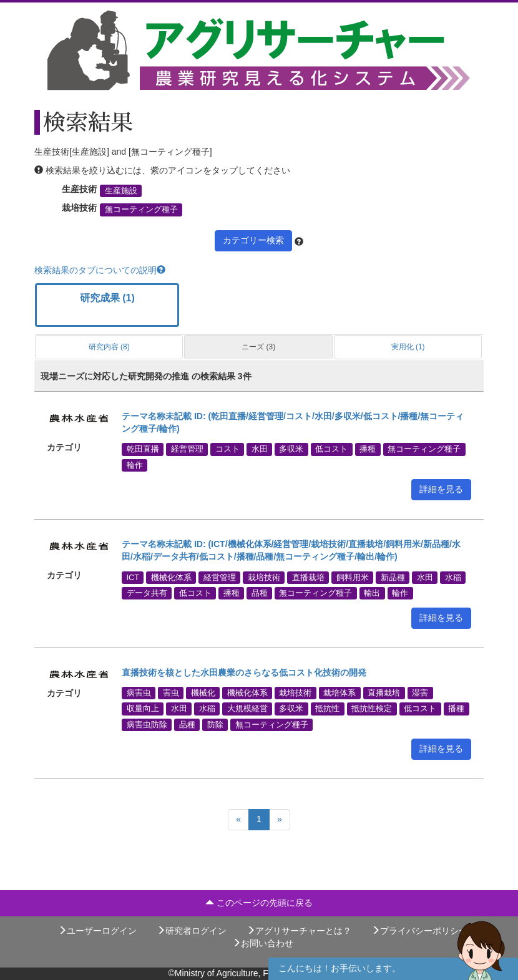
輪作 (135, 465)
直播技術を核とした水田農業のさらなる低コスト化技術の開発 (244, 672)
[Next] (280, 820)
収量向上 (143, 709)
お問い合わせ (263, 943)
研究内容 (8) (109, 347)
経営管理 (187, 449)
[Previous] (238, 820)
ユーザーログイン (97, 931)
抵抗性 (327, 709)
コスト (227, 449)
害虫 (171, 693)
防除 (215, 724)
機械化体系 (171, 577)
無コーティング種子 (141, 210)
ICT (133, 577)
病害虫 (139, 693)
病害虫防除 (147, 724)
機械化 (203, 693)
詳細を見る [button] (441, 489)
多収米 (291, 449)
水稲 (453, 577)
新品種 (393, 577)
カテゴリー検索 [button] (253, 240)
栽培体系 (340, 693)
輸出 (372, 593)
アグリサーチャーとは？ (299, 931)
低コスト (331, 449)
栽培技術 (264, 577)
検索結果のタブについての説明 (100, 270)
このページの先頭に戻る (259, 903)
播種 (368, 449)
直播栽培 (308, 577)
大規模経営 (247, 709)
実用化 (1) (408, 347)
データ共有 (147, 593)
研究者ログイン (192, 931)
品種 (260, 593)
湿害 (420, 693)
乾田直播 (143, 449)
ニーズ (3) (258, 347)
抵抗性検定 (372, 709)
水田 (260, 449)
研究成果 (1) (107, 298)
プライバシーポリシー (419, 931)
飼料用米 (353, 577)
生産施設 (121, 191)
